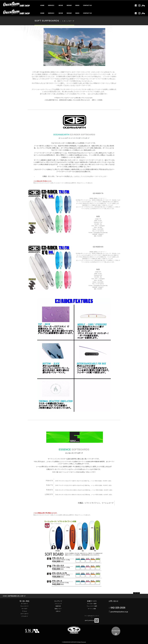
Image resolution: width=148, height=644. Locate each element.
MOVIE (61, 5)
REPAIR (69, 5)
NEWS (77, 5)
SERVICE (51, 5)
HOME (42, 5)
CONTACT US (87, 5)
